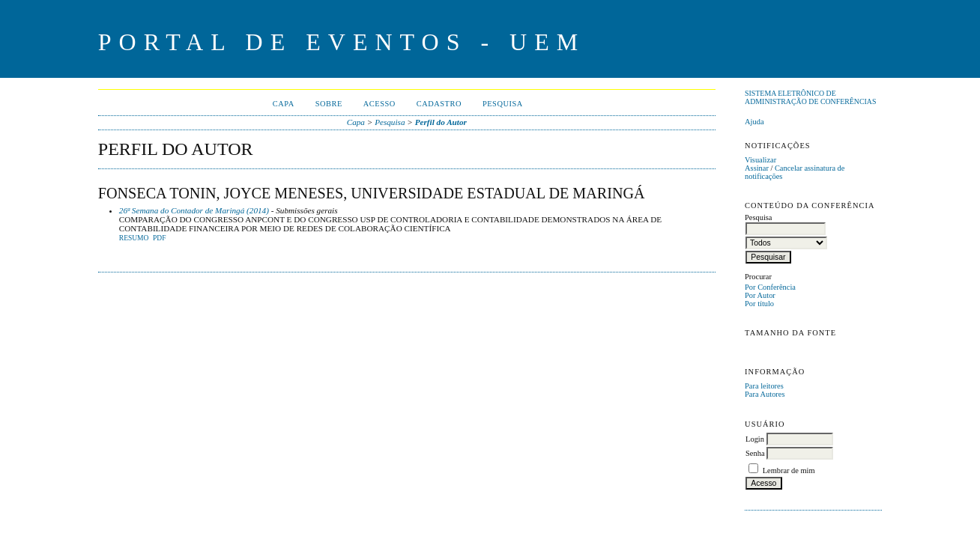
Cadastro (439, 104)
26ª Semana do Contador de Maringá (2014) (194, 210)
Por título (759, 304)
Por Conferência (770, 287)
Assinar (757, 168)
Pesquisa (503, 104)
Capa (284, 104)
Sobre (329, 104)
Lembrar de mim (789, 471)
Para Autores (765, 394)
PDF (159, 238)
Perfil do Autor (441, 122)
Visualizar (760, 160)
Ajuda (754, 122)
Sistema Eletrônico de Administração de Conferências (810, 97)
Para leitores (764, 386)
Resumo (134, 238)
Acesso (379, 104)
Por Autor (760, 295)
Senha (755, 453)
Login (755, 439)
